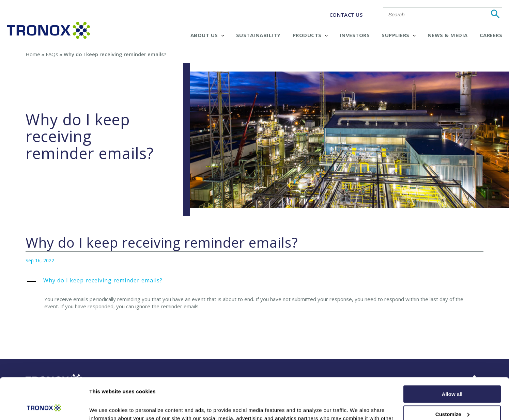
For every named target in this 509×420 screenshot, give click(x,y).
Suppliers (399, 35)
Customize (452, 375)
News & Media (448, 35)
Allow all (452, 355)
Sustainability (258, 35)
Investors (355, 35)
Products (310, 35)
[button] (255, 284)
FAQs (52, 54)
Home (33, 54)
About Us (207, 35)
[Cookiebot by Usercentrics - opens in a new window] (44, 407)
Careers (491, 35)
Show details (105, 407)
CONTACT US (346, 15)
